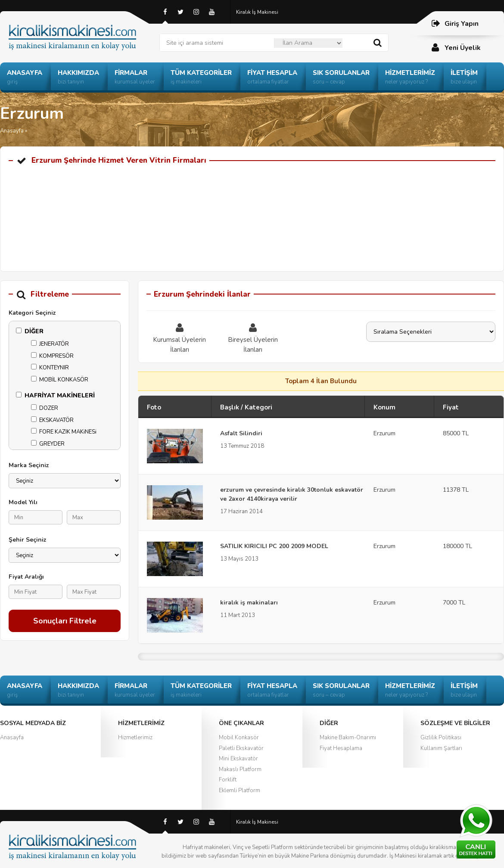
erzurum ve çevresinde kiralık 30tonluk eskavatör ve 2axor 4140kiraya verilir (292, 494)
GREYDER (48, 444)
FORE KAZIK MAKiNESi (64, 432)
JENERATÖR (50, 344)
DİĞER (30, 331)
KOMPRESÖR (52, 356)
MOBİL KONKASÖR (60, 380)
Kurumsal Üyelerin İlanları (180, 338)
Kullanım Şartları (441, 748)
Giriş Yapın (455, 23)
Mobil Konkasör (239, 738)
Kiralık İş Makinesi (257, 12)
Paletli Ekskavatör (241, 748)
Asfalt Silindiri (241, 433)
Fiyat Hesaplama (341, 748)
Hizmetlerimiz (135, 738)
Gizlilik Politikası (441, 738)
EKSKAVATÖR (52, 420)
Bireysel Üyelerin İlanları (253, 338)
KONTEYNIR (50, 368)
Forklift (228, 780)
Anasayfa (12, 131)
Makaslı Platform (240, 769)
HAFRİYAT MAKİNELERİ (55, 395)
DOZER (45, 408)
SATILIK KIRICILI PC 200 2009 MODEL (274, 546)
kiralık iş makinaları (249, 603)
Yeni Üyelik (456, 48)
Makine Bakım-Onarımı (348, 738)
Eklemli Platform (240, 790)
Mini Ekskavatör (238, 759)
